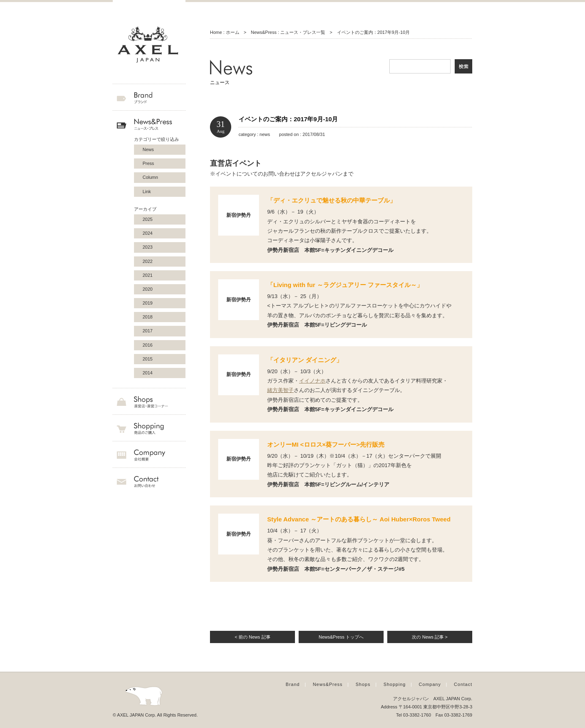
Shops (363, 684)
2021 (147, 275)
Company (430, 684)
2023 (147, 247)
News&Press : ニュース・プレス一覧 (288, 32)
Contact (463, 684)
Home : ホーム (225, 32)
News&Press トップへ (341, 637)
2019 (147, 303)
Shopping (395, 684)
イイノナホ (312, 381)
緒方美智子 (280, 390)
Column (150, 177)
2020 (147, 289)
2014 (147, 373)
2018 (147, 317)
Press (148, 163)
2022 (147, 261)
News (148, 149)
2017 (147, 331)
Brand (292, 684)
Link (147, 191)
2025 (147, 219)
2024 (147, 233)
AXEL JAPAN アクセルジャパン (149, 45)
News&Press (328, 684)
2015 (147, 359)
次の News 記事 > (430, 637)
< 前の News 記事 (252, 637)
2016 (147, 345)
